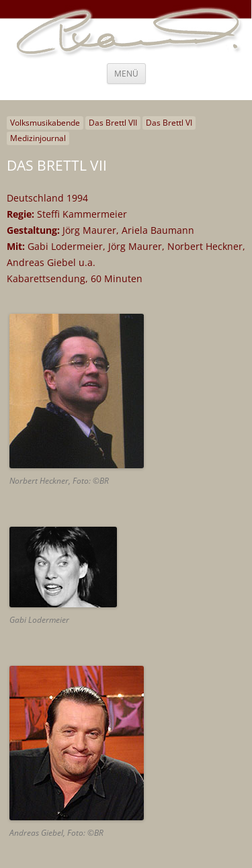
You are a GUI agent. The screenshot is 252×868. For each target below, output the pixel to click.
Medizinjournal (38, 138)
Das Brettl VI (169, 123)
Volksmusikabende (45, 123)
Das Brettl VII (113, 123)
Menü (126, 74)
